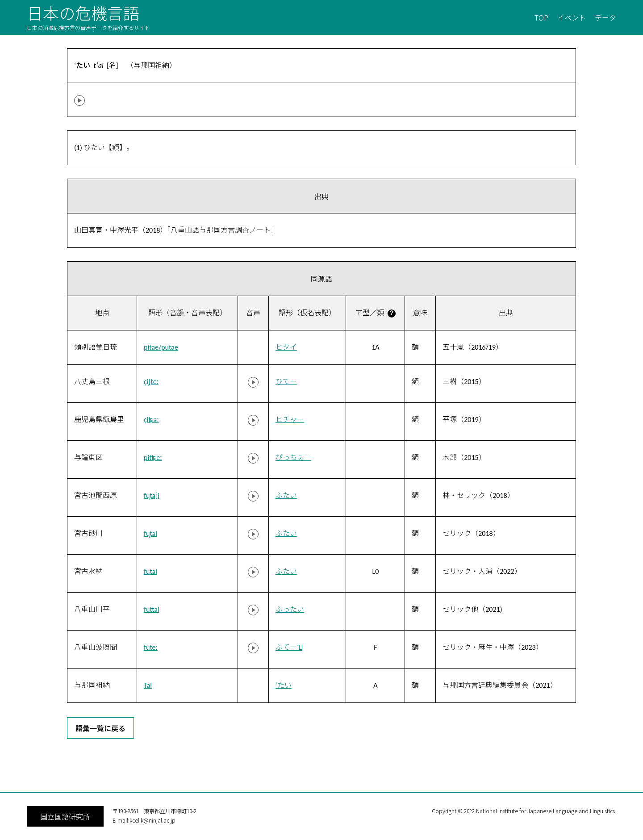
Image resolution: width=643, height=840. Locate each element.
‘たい (284, 685)
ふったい (290, 609)
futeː (151, 647)
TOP (541, 17)
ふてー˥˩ (289, 647)
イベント (572, 17)
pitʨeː (153, 458)
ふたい (286, 495)
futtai (152, 609)
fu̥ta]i (152, 495)
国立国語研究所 (65, 816)
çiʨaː (151, 420)
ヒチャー (290, 420)
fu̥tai (150, 533)
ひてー (286, 382)
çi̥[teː (151, 382)
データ (605, 17)
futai (150, 571)
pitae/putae (161, 347)
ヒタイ (286, 347)
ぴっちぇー (293, 458)
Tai (148, 685)
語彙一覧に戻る (100, 728)
